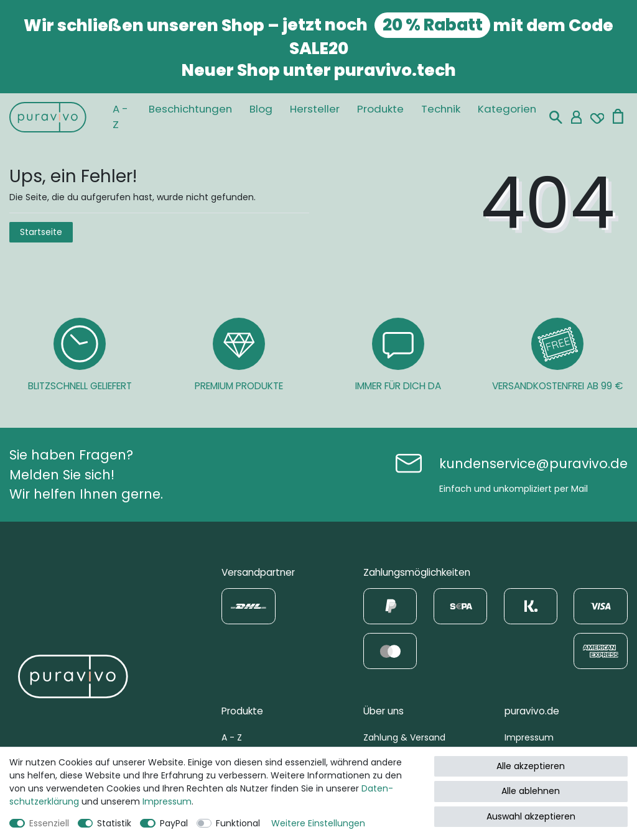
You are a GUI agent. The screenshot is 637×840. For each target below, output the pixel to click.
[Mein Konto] (576, 117)
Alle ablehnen (531, 791)
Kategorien (507, 109)
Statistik (114, 823)
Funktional (238, 823)
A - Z (120, 117)
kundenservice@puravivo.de (533, 464)
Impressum (529, 737)
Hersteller (315, 109)
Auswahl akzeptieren (531, 816)
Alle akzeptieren (531, 766)
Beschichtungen (190, 109)
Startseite (41, 232)
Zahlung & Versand (404, 737)
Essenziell (49, 823)
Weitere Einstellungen (318, 823)
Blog (261, 109)
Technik (441, 109)
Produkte (380, 109)
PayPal (174, 823)
